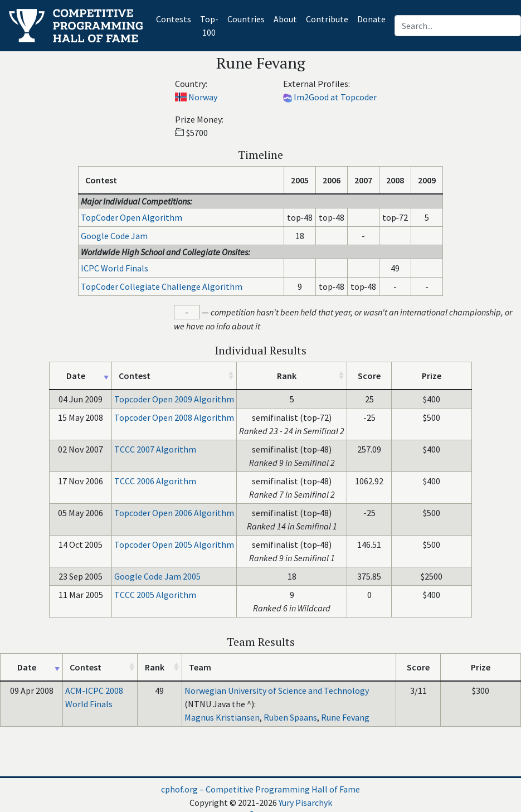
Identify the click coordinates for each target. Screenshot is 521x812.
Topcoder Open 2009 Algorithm (174, 399)
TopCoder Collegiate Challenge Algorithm (162, 286)
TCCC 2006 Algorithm (155, 481)
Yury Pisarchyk (305, 803)
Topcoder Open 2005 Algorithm (174, 544)
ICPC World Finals (115, 268)
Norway (203, 97)
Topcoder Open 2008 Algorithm (174, 417)
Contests (176, 18)
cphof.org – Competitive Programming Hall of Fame (260, 789)
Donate (371, 19)
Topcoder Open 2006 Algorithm (174, 513)
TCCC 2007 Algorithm (155, 449)
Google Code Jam (114, 236)
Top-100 (209, 26)
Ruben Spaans (290, 717)
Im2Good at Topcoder (335, 97)
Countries (246, 19)
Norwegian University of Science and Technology (277, 691)
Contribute (327, 19)
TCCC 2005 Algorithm (155, 595)
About (285, 19)
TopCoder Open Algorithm (132, 217)
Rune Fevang (345, 717)
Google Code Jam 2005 (157, 576)
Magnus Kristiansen (222, 717)
